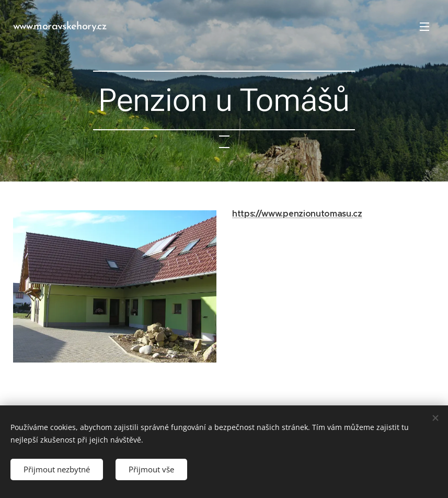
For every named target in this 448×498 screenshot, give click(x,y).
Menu (424, 27)
